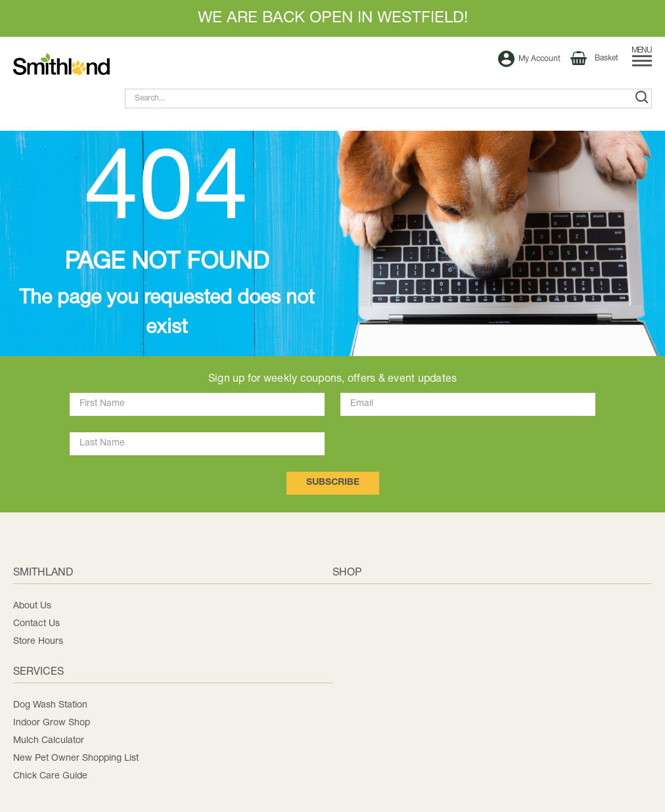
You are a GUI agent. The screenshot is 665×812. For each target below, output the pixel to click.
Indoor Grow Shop (52, 723)
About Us (32, 606)
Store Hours (38, 642)
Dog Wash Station (50, 705)
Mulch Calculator (49, 741)
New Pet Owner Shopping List (76, 758)
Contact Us (36, 624)
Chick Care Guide (50, 776)
